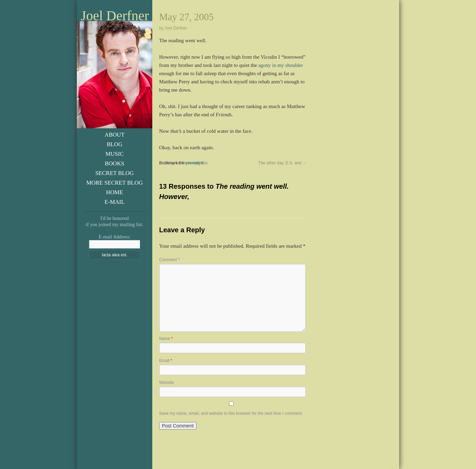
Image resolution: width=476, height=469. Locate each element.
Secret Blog (115, 173)
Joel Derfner (115, 16)
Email (166, 361)
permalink (194, 163)
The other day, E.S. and (282, 163)
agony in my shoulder (281, 65)
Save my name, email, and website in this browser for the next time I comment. (231, 413)
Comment (169, 260)
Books (115, 163)
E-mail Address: (114, 237)
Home (114, 192)
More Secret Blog (115, 183)
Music (114, 154)
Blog (115, 144)
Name (166, 339)
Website (166, 383)
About (115, 135)
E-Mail (115, 202)
